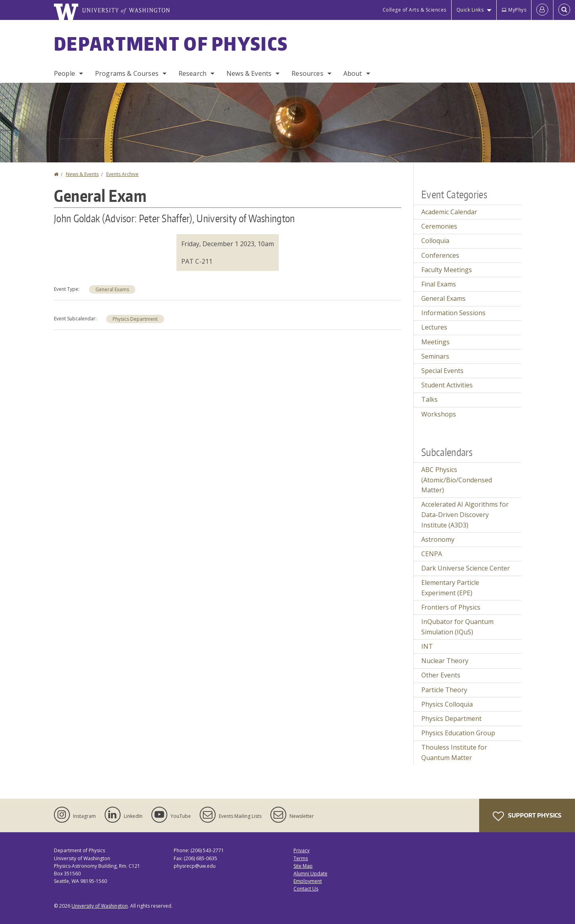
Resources (307, 73)
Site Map (303, 866)
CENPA (432, 554)
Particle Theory (444, 690)
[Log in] (542, 10)
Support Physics (527, 816)
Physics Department (135, 319)
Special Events (442, 371)
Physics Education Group (458, 733)
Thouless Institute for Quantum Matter (454, 752)
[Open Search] (564, 10)
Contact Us (306, 889)
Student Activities (447, 385)
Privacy (301, 850)
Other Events (441, 675)
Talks (429, 399)
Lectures (434, 327)
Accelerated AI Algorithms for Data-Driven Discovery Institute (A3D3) (465, 514)
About (353, 73)
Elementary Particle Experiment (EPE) (450, 588)
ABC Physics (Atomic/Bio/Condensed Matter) (457, 480)
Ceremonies (439, 226)
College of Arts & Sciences (414, 10)
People (64, 73)
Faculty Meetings (447, 270)
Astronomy (438, 539)
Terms (301, 858)
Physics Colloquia (447, 704)
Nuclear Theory (445, 661)
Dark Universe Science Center (466, 568)
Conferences (440, 255)
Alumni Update (310, 874)
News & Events (249, 73)
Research (192, 73)
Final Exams (439, 284)
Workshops (439, 414)
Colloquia (435, 241)
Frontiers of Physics (451, 607)
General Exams (112, 289)
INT (427, 646)
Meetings (435, 342)
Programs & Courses (127, 73)
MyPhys (514, 10)
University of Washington (100, 906)
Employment (308, 881)
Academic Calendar (449, 212)
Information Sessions (453, 313)
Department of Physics (171, 43)
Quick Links (470, 10)
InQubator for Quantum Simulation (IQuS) (457, 627)
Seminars (435, 356)
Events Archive (122, 174)
